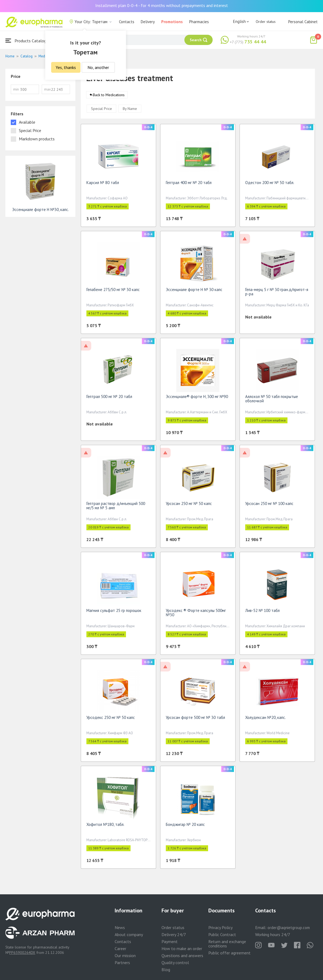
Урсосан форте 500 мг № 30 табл (195, 719)
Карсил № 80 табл (103, 184)
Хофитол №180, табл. (105, 826)
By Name (130, 110)
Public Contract (222, 934)
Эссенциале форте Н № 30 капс (194, 291)
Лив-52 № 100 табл (262, 612)
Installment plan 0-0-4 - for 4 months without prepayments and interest (162, 5)
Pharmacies (199, 22)
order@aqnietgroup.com (289, 928)
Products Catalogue (28, 41)
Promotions (172, 22)
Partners (122, 962)
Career (120, 948)
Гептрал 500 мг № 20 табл (109, 398)
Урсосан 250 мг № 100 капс (269, 505)
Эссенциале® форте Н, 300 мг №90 (197, 398)
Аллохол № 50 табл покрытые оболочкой (272, 401)
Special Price (101, 110)
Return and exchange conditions (227, 944)
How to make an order (182, 948)
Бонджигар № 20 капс (185, 826)
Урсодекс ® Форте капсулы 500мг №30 (196, 614)
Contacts (127, 22)
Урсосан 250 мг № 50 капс (189, 505)
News (120, 927)
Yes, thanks (66, 67)
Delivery (148, 22)
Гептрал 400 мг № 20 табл (189, 184)
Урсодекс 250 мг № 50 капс (111, 719)
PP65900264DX (22, 953)
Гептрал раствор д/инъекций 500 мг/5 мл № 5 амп (116, 508)
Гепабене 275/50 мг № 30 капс (113, 291)
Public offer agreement (229, 953)
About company (129, 934)
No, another (98, 67)
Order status (266, 22)
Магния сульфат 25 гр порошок (114, 612)
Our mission (125, 955)
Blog (166, 969)
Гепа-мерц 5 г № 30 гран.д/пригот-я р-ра (277, 294)
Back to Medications (109, 97)
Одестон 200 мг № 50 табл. (270, 184)
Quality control (175, 962)
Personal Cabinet (303, 22)
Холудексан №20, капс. (266, 719)
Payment (170, 941)
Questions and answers (182, 955)
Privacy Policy (220, 927)
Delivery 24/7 (174, 934)
